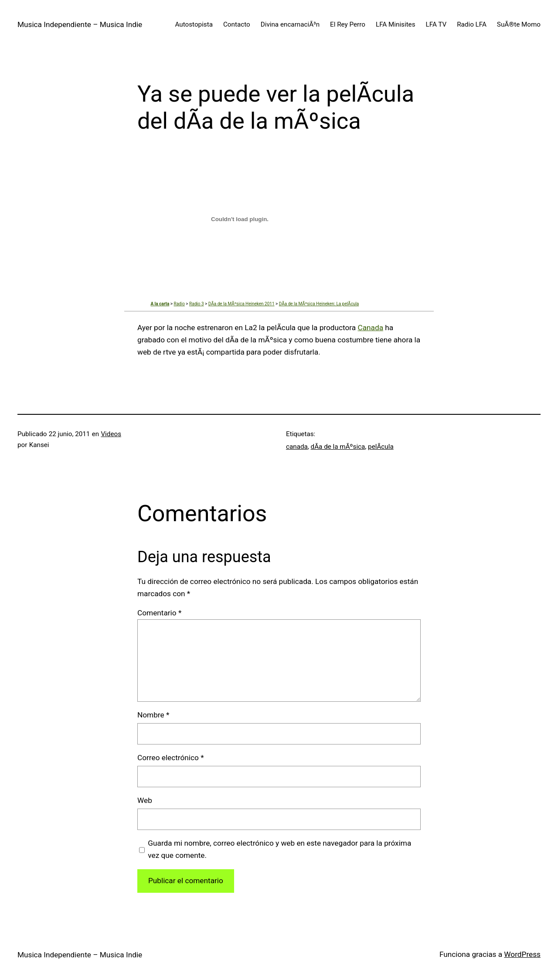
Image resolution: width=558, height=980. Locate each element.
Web (145, 800)
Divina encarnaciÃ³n (290, 24)
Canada (371, 328)
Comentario (159, 613)
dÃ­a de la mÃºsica (338, 447)
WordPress (522, 954)
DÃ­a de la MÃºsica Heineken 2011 (242, 304)
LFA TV (436, 24)
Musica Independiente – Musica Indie (80, 24)
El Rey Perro (348, 24)
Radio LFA (472, 24)
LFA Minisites (396, 24)
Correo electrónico (171, 758)
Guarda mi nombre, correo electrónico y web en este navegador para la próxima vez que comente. (279, 849)
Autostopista (194, 24)
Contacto (237, 24)
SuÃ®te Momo (519, 24)
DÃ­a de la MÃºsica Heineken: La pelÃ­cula (319, 304)
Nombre (153, 715)
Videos (111, 434)
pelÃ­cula (381, 447)
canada (297, 447)
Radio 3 (196, 304)
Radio (179, 304)
